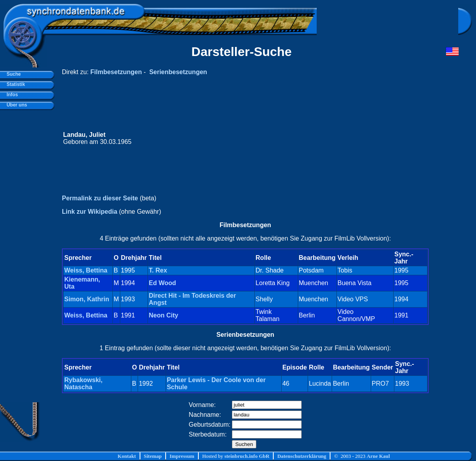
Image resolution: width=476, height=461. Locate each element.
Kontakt (127, 456)
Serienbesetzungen (178, 72)
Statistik (14, 84)
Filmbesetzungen (116, 72)
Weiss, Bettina (86, 270)
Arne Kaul (378, 456)
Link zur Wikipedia (90, 212)
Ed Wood (162, 283)
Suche (12, 74)
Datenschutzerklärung (302, 456)
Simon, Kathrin (87, 299)
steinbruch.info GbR (247, 456)
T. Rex (158, 270)
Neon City (163, 315)
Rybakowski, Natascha (83, 384)
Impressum (182, 456)
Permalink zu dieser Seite (100, 198)
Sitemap (153, 456)
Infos (11, 95)
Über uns (16, 105)
